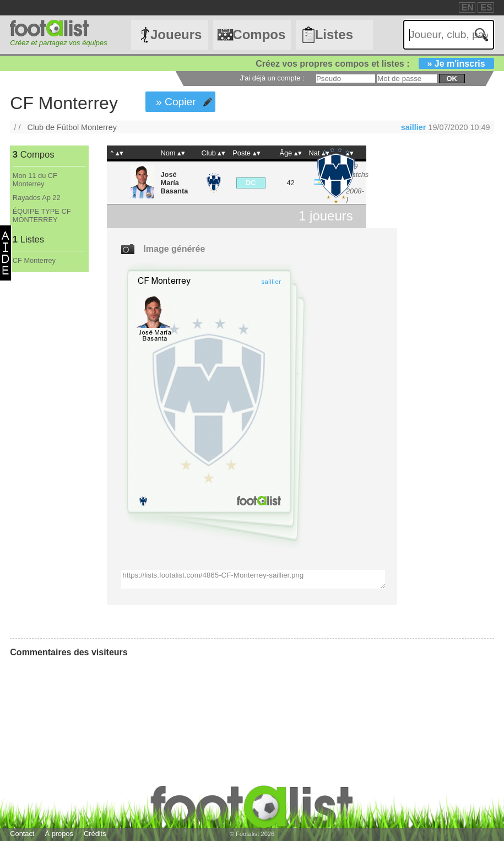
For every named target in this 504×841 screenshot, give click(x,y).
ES (486, 7)
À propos (59, 834)
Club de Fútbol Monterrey (72, 127)
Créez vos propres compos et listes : (375, 64)
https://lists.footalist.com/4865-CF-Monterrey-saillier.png (253, 579)
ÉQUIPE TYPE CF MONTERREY (42, 215)
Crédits (95, 834)
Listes (334, 34)
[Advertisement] (49, 455)
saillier (414, 127)
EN (468, 7)
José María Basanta (175, 183)
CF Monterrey (34, 260)
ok (451, 79)
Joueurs (176, 34)
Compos (259, 34)
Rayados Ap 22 (37, 198)
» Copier (176, 102)
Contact (22, 834)
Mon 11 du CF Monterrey (35, 180)
